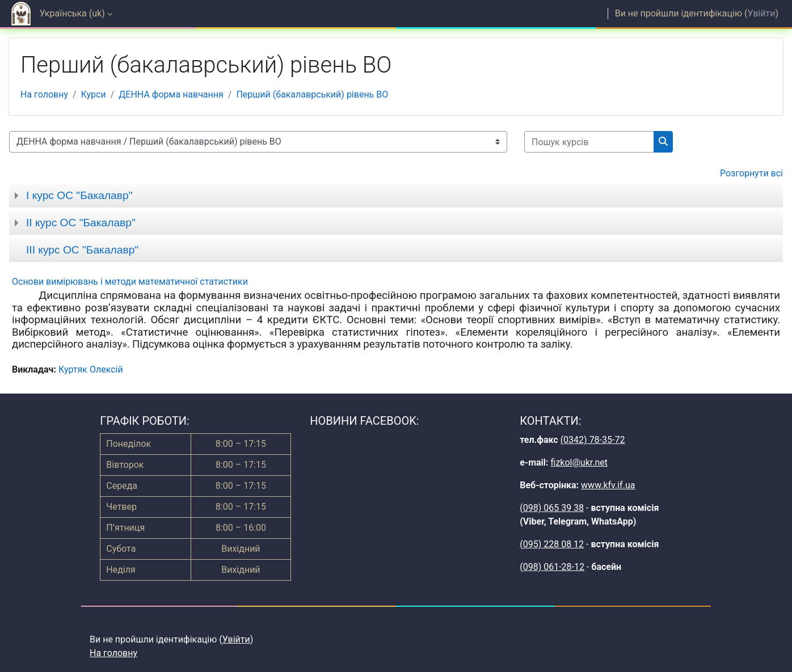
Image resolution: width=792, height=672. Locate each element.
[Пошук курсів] (589, 142)
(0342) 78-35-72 (593, 440)
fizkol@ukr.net (579, 462)
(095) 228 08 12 (552, 544)
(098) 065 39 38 (552, 508)
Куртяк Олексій (91, 369)
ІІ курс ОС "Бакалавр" (81, 223)
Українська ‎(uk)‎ (72, 13)
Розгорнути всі (751, 173)
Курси (94, 94)
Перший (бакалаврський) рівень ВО (312, 94)
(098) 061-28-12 (552, 567)
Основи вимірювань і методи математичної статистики (130, 282)
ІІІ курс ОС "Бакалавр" (82, 250)
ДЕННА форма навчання (171, 94)
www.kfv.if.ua (608, 485)
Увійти (761, 13)
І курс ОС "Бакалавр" (79, 195)
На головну (44, 94)
